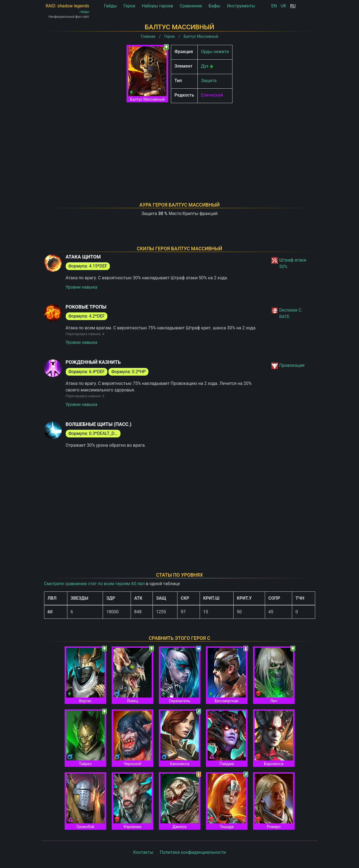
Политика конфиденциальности (193, 852)
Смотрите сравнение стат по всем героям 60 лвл (94, 584)
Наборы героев (157, 6)
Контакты (143, 852)
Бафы (215, 6)
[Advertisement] (180, 146)
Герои (129, 6)
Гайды (110, 6)
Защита (209, 81)
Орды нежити (215, 52)
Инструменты (241, 6)
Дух (205, 66)
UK (283, 6)
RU (293, 6)
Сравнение (191, 6)
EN (274, 6)
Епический (212, 95)
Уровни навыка (82, 287)
